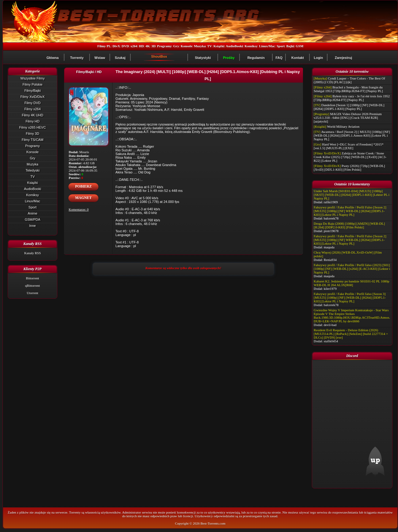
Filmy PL (104, 46)
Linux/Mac (267, 46)
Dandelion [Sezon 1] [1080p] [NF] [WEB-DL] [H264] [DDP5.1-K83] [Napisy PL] (349, 107)
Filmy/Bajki (32, 91)
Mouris (84, 152)
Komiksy (251, 46)
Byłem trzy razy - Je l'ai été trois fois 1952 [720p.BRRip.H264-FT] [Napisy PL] (352, 98)
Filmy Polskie (33, 84)
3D (153, 46)
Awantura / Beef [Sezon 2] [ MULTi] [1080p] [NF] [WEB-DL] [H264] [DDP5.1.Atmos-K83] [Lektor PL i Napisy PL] (352, 135)
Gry (176, 46)
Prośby (229, 58)
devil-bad (330, 325)
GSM (300, 46)
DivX (116, 46)
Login (318, 58)
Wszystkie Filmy (33, 78)
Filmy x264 (32, 109)
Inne (32, 226)
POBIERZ (83, 186)
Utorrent (32, 293)
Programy (164, 46)
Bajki (290, 46)
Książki (219, 46)
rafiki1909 (331, 202)
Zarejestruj (343, 58)
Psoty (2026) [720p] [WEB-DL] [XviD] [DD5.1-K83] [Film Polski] (349, 168)
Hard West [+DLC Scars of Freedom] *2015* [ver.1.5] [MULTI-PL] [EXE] (349, 146)
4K (147, 46)
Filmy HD (32, 121)
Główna (53, 58)
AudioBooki (234, 46)
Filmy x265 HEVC (33, 127)
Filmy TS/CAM (33, 140)
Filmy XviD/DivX (33, 97)
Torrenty (77, 58)
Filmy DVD (33, 103)
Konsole (186, 46)
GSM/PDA (33, 219)
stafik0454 (331, 341)
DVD (125, 46)
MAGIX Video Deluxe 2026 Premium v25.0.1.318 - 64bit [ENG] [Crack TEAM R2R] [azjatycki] (348, 118)
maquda (329, 247)
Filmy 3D (32, 134)
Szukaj (120, 58)
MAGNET (83, 198)
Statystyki (203, 58)
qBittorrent (33, 285)
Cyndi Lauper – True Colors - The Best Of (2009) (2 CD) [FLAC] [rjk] (349, 80)
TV (210, 46)
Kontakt (298, 58)
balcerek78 (331, 218)
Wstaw (100, 58)
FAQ (279, 58)
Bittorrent (33, 278)
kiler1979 (330, 289)
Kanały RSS (33, 253)
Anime (32, 213)
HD (142, 46)
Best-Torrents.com (213, 523)
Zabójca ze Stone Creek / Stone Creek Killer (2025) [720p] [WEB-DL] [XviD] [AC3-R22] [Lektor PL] (350, 157)
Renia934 (330, 260)
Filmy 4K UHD (33, 115)
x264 (134, 46)
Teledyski (32, 170)
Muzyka (200, 46)
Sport (281, 46)
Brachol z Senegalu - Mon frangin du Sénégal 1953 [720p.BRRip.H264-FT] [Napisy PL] (348, 89)
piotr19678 (331, 231)
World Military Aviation (343, 126)
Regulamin (256, 58)
